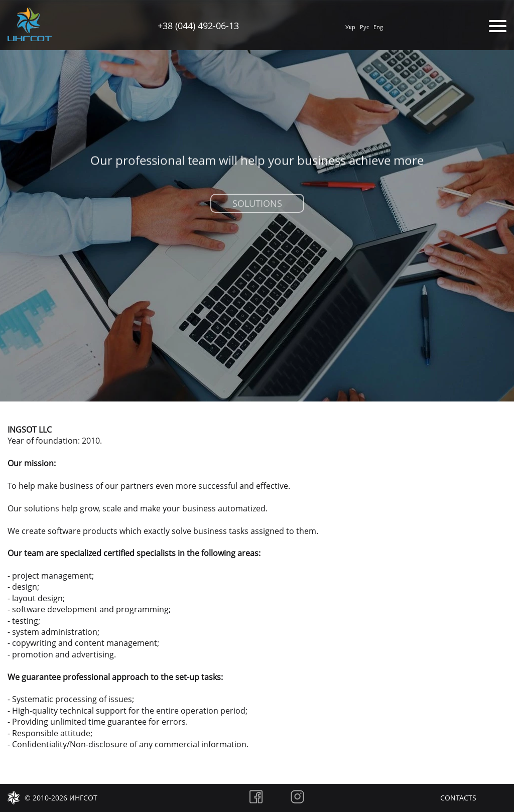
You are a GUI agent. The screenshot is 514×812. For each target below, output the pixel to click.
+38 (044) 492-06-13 (198, 26)
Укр (350, 27)
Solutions (257, 206)
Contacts (458, 798)
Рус (364, 27)
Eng (378, 27)
